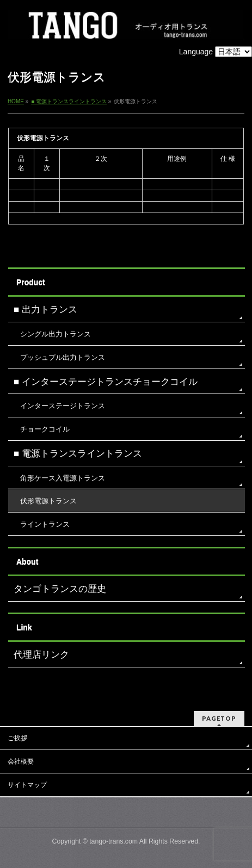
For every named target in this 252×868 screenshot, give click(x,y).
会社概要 (21, 761)
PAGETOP (219, 718)
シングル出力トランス (56, 334)
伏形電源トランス (48, 501)
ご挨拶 (17, 738)
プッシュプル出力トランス (63, 357)
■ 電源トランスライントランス (78, 454)
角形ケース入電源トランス (63, 478)
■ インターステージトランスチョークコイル (106, 382)
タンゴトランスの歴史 (60, 589)
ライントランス (45, 524)
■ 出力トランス (45, 310)
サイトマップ (27, 785)
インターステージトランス (63, 406)
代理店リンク (41, 655)
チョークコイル (45, 429)
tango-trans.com (113, 841)
